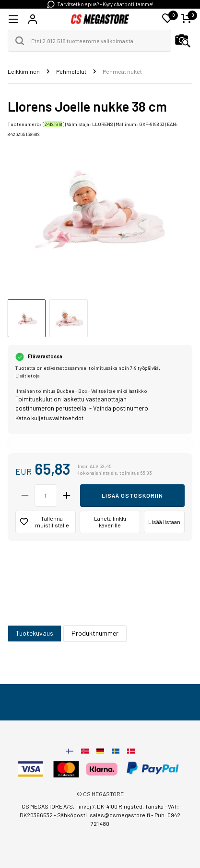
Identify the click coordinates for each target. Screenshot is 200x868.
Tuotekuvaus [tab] (35, 633)
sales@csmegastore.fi (120, 815)
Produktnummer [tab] (95, 633)
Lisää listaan (164, 522)
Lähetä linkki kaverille (110, 522)
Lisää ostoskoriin (132, 495)
